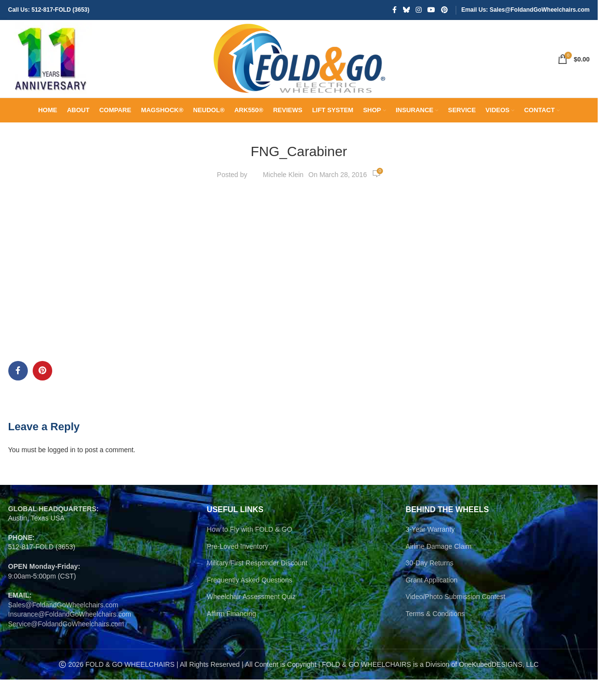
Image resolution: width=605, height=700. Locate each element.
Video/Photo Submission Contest (455, 617)
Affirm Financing (232, 634)
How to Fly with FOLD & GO (250, 550)
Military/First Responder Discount (257, 583)
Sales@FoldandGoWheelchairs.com (63, 625)
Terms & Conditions (435, 634)
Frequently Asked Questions (250, 600)
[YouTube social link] (431, 10)
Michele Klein (283, 195)
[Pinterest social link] (444, 10)
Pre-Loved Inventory (238, 566)
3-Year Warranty (430, 550)
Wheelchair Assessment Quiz (251, 617)
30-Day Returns (429, 583)
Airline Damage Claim (438, 566)
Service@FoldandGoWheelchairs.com (66, 644)
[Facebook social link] (394, 10)
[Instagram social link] (419, 10)
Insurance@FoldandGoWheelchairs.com (70, 635)
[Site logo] (52, 69)
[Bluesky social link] (406, 10)
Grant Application (432, 600)
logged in (62, 470)
